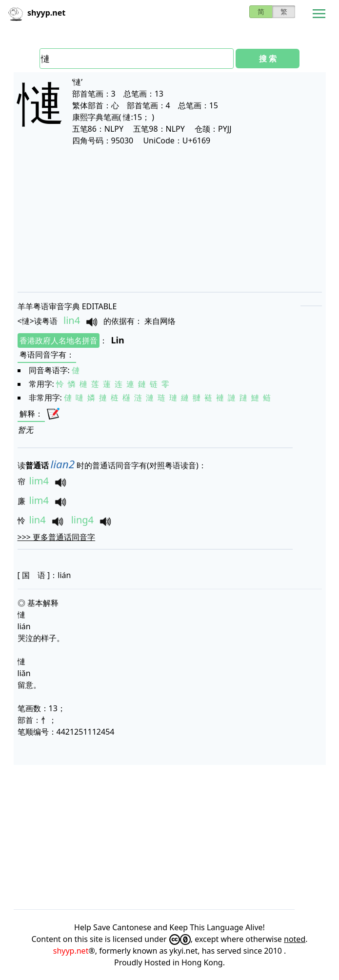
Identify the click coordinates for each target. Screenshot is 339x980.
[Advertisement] (170, 219)
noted (295, 939)
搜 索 (268, 59)
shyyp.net (71, 951)
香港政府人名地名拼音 (59, 340)
